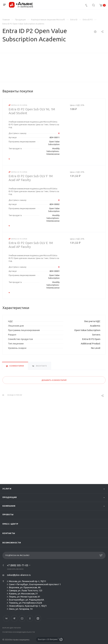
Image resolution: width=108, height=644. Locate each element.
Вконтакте (6, 618)
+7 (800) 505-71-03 (18, 565)
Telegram (14, 618)
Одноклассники (30, 618)
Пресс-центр (10, 524)
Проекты (8, 515)
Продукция (10, 497)
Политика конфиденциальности (19, 632)
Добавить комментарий (54, 449)
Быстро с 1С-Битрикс (48, 639)
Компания (9, 506)
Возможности (12, 543)
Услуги (7, 489)
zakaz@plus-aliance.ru (19, 575)
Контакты (9, 533)
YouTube (22, 618)
